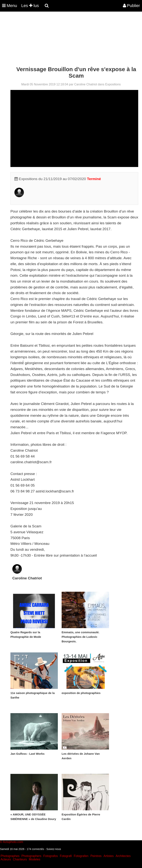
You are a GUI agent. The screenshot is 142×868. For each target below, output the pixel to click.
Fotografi (66, 856)
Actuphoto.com (13, 842)
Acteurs (6, 859)
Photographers (31, 856)
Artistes (109, 856)
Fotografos (51, 856)
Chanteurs (20, 859)
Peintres (96, 856)
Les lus (30, 6)
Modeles (35, 859)
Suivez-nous (54, 849)
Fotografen (81, 856)
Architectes (123, 856)
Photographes (10, 856)
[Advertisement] (69, 39)
